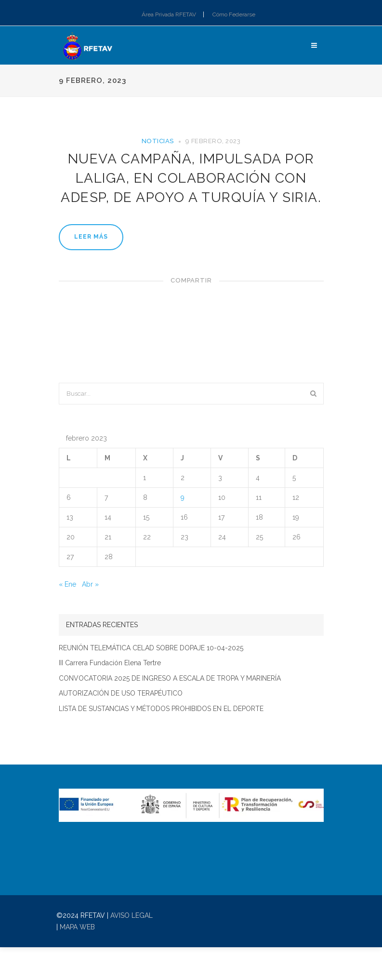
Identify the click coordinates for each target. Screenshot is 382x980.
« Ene (67, 584)
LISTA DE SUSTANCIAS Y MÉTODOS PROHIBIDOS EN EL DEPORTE (161, 709)
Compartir (191, 280)
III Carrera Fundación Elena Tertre (110, 663)
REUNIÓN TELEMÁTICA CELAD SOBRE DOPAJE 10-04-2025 (151, 648)
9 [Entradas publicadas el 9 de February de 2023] (183, 497)
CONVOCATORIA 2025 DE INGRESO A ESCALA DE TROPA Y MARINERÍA (170, 678)
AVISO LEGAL (132, 915)
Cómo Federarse (234, 14)
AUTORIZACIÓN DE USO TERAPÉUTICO (121, 693)
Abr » (90, 584)
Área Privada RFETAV (169, 14)
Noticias (158, 141)
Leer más (91, 237)
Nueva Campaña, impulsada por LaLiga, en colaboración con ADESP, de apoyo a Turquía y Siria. (191, 178)
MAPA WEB (77, 927)
